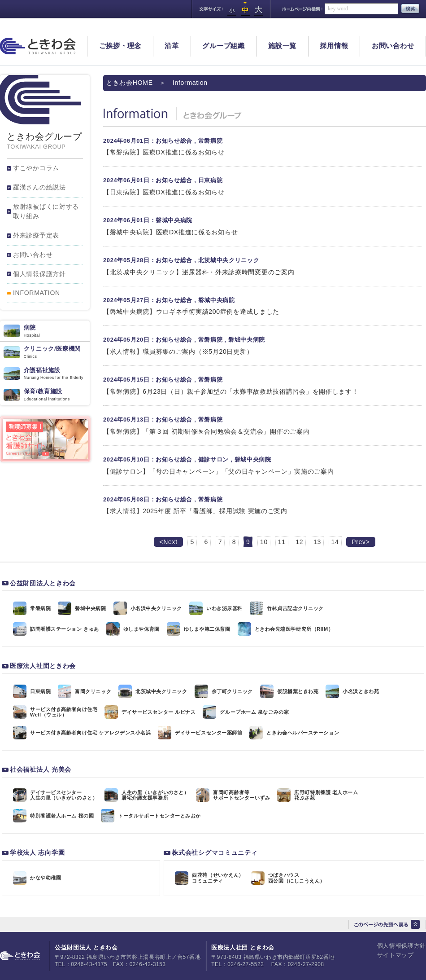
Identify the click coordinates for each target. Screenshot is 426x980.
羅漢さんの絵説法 (39, 187)
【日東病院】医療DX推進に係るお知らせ (164, 192)
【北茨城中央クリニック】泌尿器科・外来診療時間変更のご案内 (199, 272)
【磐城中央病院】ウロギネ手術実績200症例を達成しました (191, 312)
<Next (168, 542)
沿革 (172, 46)
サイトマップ (396, 955)
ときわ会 (38, 46)
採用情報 (334, 46)
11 (282, 542)
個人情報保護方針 (39, 274)
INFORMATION (37, 293)
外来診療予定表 (36, 235)
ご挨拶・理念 (120, 46)
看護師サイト (45, 439)
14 (335, 542)
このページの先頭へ (387, 924)
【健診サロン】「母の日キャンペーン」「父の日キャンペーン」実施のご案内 (219, 471)
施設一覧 (282, 46)
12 (299, 542)
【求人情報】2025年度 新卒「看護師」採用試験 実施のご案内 (195, 511)
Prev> (361, 542)
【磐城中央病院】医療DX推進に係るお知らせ (170, 232)
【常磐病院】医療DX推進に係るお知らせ (164, 152)
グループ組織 (224, 46)
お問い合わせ (393, 46)
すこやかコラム (36, 168)
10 (264, 542)
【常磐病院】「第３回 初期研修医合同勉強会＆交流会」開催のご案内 (206, 431)
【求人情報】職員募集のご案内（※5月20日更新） (178, 352)
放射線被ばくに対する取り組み (46, 211)
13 (317, 542)
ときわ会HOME (130, 83)
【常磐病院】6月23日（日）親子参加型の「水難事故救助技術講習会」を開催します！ (231, 391)
